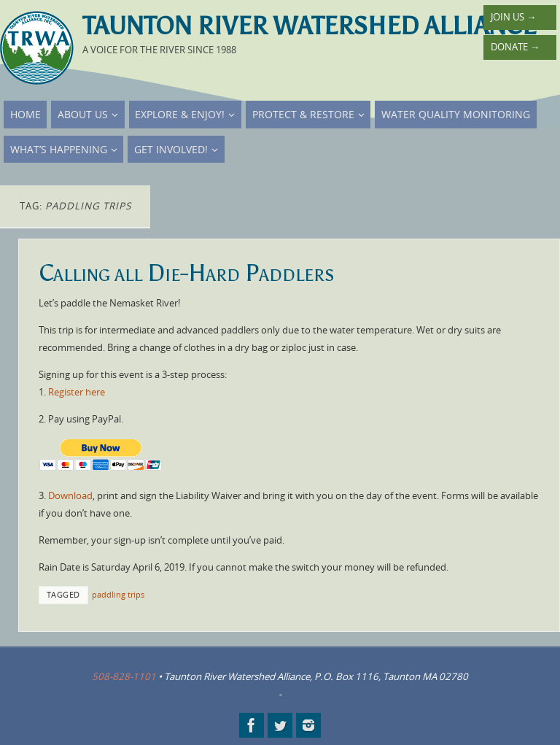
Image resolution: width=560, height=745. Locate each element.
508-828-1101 (124, 676)
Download (70, 495)
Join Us (513, 17)
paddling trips (118, 594)
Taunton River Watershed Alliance (309, 26)
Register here (77, 392)
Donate (515, 47)
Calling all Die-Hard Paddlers (186, 273)
